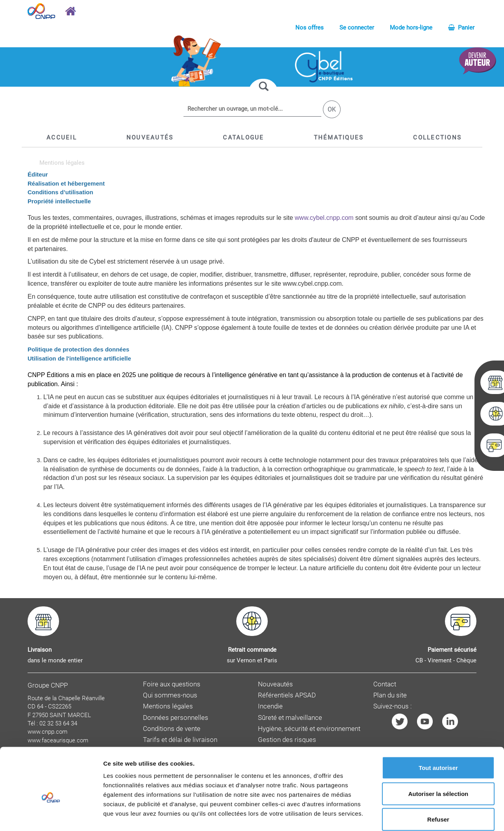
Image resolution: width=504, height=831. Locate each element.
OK (332, 109)
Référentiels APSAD (287, 695)
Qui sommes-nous (170, 695)
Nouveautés (275, 684)
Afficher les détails (434, 815)
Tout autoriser (438, 728)
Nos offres (309, 28)
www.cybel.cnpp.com (324, 218)
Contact (385, 684)
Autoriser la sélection (438, 754)
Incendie (270, 706)
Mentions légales (168, 706)
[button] (243, 138)
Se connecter (357, 28)
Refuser (438, 779)
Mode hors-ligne (411, 28)
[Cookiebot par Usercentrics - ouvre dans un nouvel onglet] (51, 816)
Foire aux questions (172, 684)
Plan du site (390, 695)
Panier (461, 28)
